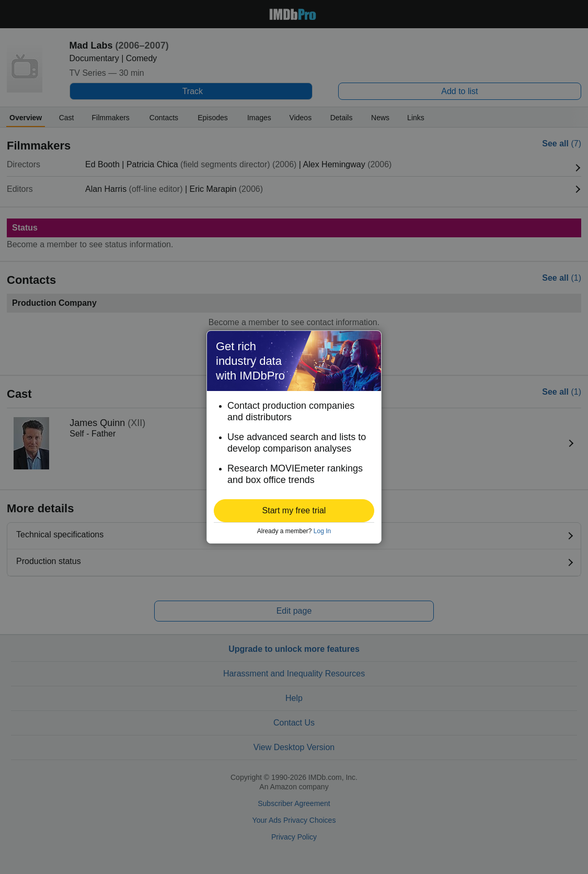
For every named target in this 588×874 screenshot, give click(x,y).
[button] (294, 511)
